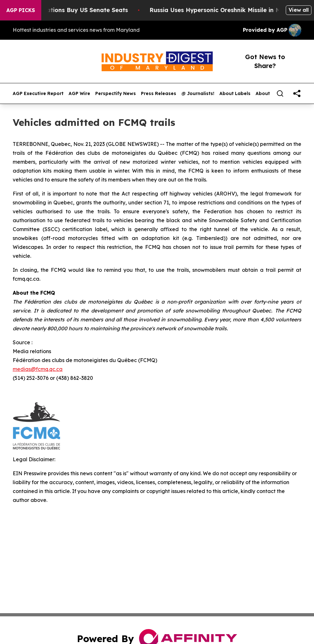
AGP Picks (21, 10)
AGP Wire (79, 94)
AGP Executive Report (38, 94)
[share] (297, 93)
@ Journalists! (198, 94)
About (263, 94)
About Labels (235, 94)
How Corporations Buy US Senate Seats (73, 10)
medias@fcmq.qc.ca (38, 369)
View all (299, 10)
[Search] (280, 93)
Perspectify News (116, 94)
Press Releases (159, 94)
